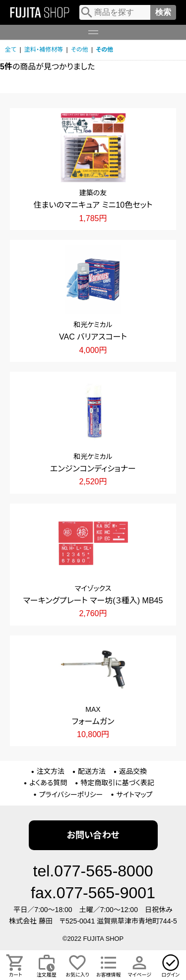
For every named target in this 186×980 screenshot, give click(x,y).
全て (11, 50)
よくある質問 (48, 783)
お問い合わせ (93, 835)
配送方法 (92, 771)
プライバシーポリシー (71, 795)
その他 (79, 50)
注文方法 (51, 771)
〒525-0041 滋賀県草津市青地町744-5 (118, 921)
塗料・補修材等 (44, 50)
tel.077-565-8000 (93, 871)
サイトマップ (135, 795)
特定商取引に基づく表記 (117, 783)
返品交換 (133, 771)
